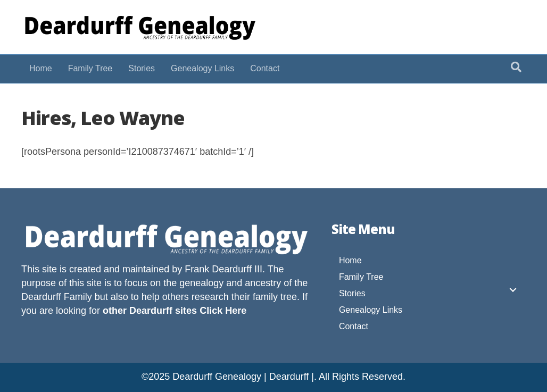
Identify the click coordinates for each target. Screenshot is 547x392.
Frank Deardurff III (223, 269)
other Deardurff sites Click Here (175, 311)
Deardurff (41, 297)
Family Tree (90, 68)
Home (41, 68)
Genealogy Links (202, 68)
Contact (265, 68)
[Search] (516, 67)
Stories (142, 68)
